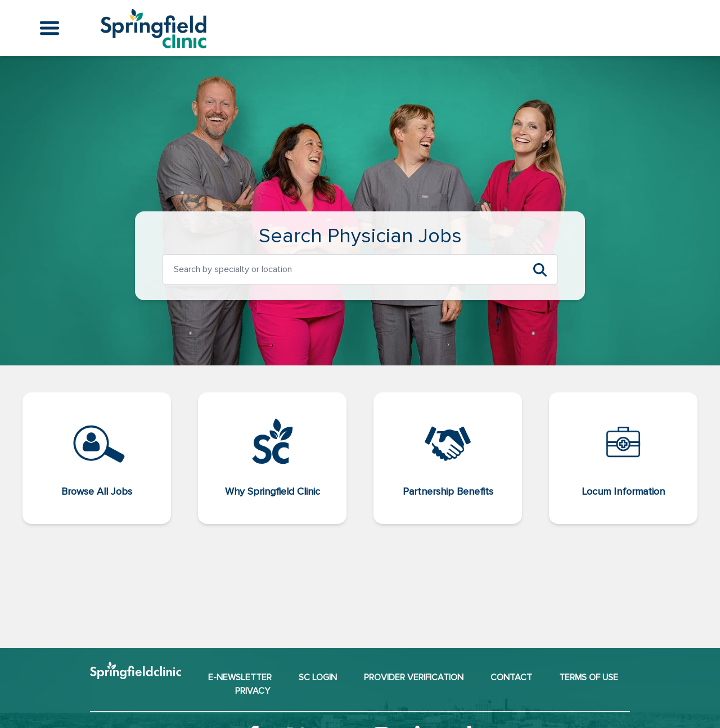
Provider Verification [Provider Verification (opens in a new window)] (414, 677)
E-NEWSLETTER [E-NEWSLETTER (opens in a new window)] (240, 677)
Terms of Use (589, 677)
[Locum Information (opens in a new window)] (623, 458)
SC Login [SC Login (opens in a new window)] (318, 677)
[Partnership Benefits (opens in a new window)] (448, 458)
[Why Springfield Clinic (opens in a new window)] (272, 458)
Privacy (253, 691)
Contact (511, 677)
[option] (340, 269)
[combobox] (340, 269)
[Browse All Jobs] (97, 458)
